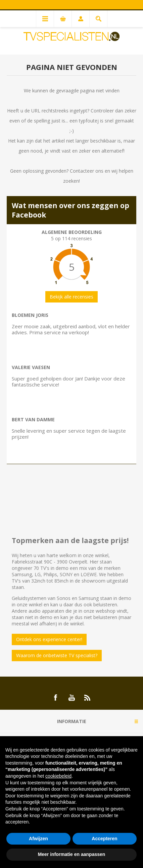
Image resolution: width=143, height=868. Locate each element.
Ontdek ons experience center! (49, 639)
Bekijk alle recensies (71, 297)
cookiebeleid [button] (58, 776)
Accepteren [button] (104, 839)
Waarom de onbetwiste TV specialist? (57, 655)
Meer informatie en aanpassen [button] (72, 854)
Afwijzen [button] (38, 839)
